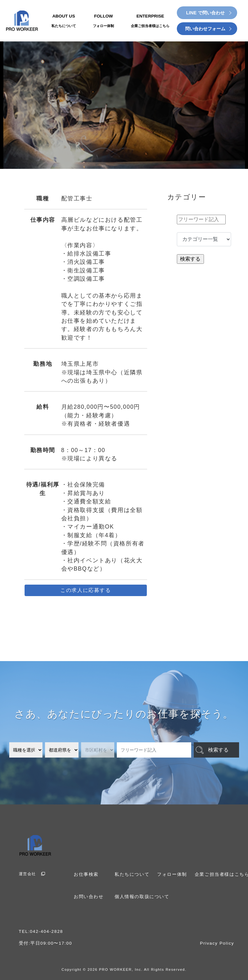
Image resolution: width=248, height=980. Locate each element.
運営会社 (32, 874)
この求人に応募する (86, 590)
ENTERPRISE (150, 21)
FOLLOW (103, 21)
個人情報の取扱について (142, 897)
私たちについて (132, 874)
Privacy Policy (217, 943)
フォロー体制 (172, 874)
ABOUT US (64, 21)
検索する (218, 750)
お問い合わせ (89, 897)
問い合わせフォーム (205, 29)
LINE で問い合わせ (205, 13)
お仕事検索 (86, 874)
